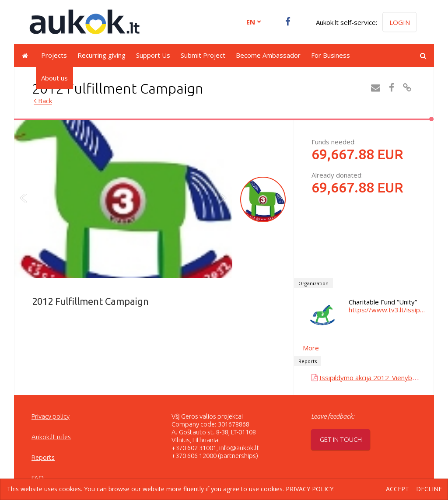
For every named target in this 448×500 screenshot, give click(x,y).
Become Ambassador (268, 55)
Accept (397, 489)
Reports (43, 457)
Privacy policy (51, 416)
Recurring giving (101, 55)
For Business (331, 55)
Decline (429, 489)
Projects (54, 55)
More (311, 348)
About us (54, 78)
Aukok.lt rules (51, 437)
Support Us (153, 55)
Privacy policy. (310, 489)
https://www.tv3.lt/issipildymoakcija (387, 310)
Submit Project (203, 55)
